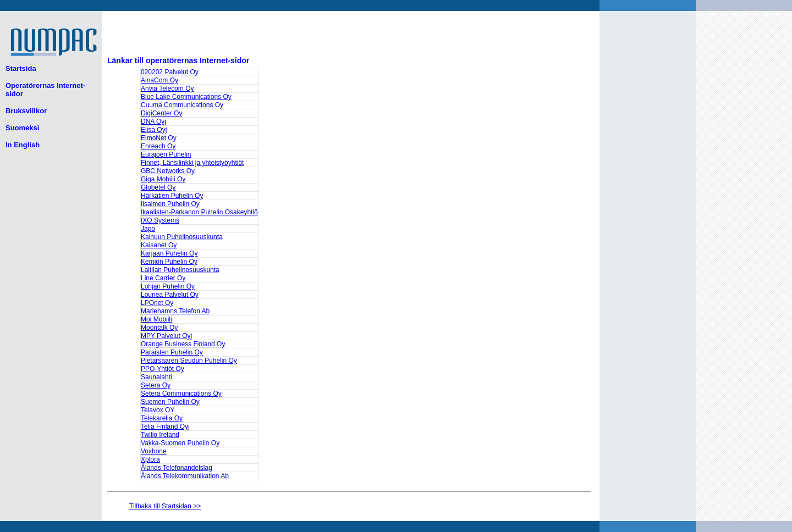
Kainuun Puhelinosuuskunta (182, 237)
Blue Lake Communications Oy (186, 97)
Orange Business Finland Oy (183, 344)
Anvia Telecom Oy (167, 88)
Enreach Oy (158, 146)
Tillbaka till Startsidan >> (165, 506)
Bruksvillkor (26, 111)
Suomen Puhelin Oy (170, 402)
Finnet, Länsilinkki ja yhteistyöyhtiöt (192, 163)
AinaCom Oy (159, 80)
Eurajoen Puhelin (166, 154)
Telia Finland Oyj (165, 426)
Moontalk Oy (159, 328)
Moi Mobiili (156, 319)
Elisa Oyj (154, 130)
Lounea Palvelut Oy (170, 295)
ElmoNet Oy (159, 138)
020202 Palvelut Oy (170, 72)
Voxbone (154, 451)
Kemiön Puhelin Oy (169, 262)
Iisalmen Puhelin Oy (170, 204)
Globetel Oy (158, 187)
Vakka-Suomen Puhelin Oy (180, 443)
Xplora (150, 459)
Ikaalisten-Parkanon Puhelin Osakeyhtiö (199, 212)
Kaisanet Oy (159, 245)
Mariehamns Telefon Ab (175, 311)
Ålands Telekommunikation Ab (185, 476)
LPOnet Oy (157, 303)
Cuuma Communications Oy (182, 105)
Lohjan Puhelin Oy (168, 286)
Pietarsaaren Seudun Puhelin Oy (189, 361)
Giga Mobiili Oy (163, 179)
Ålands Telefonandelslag (177, 468)
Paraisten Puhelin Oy (172, 352)
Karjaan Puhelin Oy (169, 253)
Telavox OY (158, 410)
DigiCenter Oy (161, 113)
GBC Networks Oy (168, 171)
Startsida (21, 68)
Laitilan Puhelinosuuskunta (180, 270)
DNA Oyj (153, 121)
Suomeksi (22, 128)
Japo (148, 229)
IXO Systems (160, 220)
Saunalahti (156, 377)
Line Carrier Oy (163, 278)
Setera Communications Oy (181, 394)
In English (23, 145)
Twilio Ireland (160, 435)
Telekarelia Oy (162, 418)
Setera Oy (156, 385)
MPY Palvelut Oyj (166, 336)
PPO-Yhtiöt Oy (163, 369)
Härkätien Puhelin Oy (172, 196)
